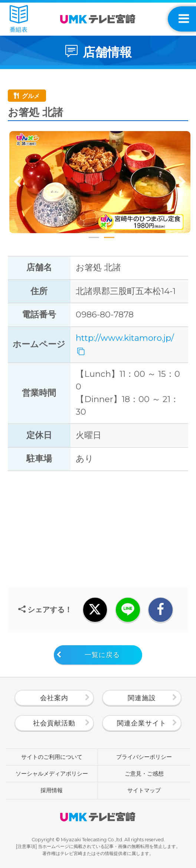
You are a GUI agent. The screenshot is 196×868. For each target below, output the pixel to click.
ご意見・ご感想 (144, 774)
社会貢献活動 (54, 723)
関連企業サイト (142, 723)
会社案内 (54, 698)
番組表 (19, 19)
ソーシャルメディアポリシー (52, 774)
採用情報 (52, 790)
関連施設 (142, 698)
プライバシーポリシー (144, 757)
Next (182, 182)
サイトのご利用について (52, 757)
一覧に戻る (102, 655)
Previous (18, 182)
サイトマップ (144, 790)
